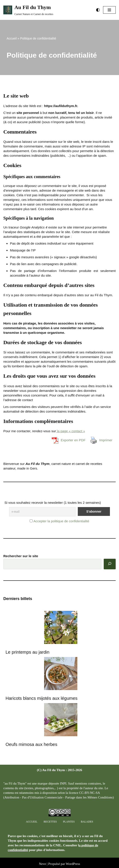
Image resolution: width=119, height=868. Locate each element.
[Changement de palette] (98, 10)
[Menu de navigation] (109, 10)
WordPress (73, 864)
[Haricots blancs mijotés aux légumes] (61, 674)
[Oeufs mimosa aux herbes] (61, 720)
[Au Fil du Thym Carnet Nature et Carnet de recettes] (28, 10)
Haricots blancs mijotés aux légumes (42, 698)
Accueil (12, 38)
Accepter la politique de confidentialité (61, 521)
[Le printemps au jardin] (61, 628)
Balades (87, 822)
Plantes (69, 822)
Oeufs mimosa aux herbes (31, 744)
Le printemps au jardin (27, 652)
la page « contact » (71, 431)
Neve (43, 864)
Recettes (50, 822)
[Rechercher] (110, 564)
